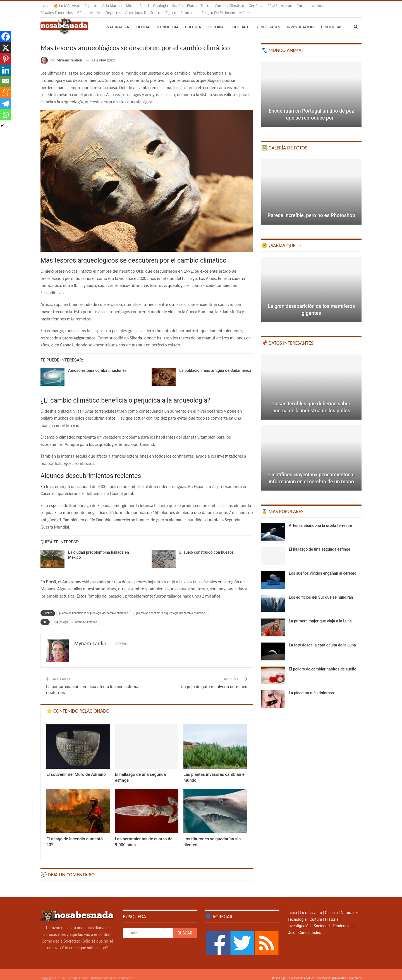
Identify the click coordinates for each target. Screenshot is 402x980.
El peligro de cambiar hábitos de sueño (323, 662)
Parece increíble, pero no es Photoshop (311, 209)
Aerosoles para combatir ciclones (97, 364)
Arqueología (61, 615)
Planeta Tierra (199, 6)
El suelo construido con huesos (206, 546)
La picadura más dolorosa (312, 686)
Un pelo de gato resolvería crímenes (214, 680)
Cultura (193, 20)
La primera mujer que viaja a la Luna (320, 614)
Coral (301, 6)
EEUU (272, 6)
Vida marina (112, 6)
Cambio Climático (86, 615)
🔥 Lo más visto (67, 6)
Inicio (45, 6)
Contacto (355, 971)
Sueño (177, 6)
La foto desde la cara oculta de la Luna (322, 638)
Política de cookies (302, 971)
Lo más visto (311, 906)
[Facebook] (6, 37)
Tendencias (342, 919)
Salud (144, 6)
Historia (216, 20)
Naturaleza (118, 20)
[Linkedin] (6, 70)
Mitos (131, 6)
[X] (6, 48)
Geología (160, 6)
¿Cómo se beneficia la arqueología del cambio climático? (94, 606)
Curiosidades (267, 20)
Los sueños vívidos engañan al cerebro (323, 567)
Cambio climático (229, 6)
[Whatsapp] (6, 115)
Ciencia (143, 20)
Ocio (291, 926)
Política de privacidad (332, 971)
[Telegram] (6, 104)
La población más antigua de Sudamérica (215, 364)
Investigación (300, 20)
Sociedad (239, 20)
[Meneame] (6, 92)
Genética (256, 6)
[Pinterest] (6, 59)
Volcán (287, 6)
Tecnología (167, 20)
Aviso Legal (279, 971)
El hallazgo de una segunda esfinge (320, 543)
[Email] (6, 81)
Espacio (91, 6)
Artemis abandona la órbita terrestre (321, 519)
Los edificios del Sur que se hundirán (321, 591)
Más (315, 6)
